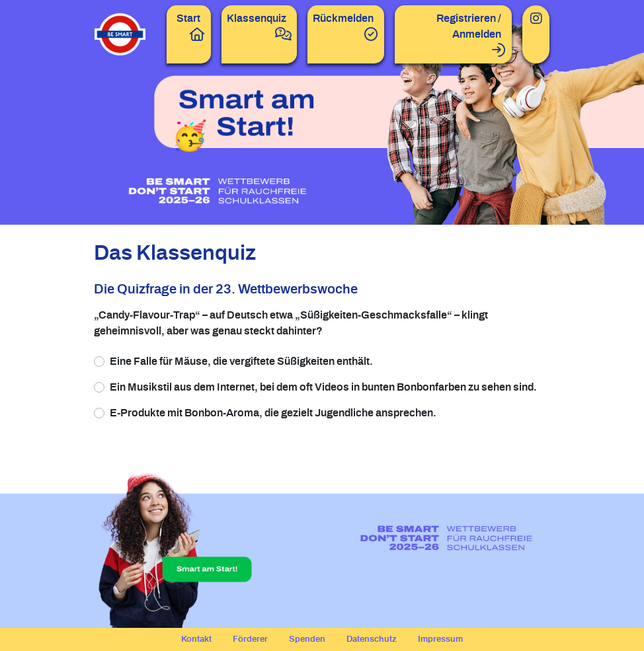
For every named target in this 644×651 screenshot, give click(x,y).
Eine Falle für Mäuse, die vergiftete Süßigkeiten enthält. (241, 362)
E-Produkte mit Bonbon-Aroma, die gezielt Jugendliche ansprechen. (273, 413)
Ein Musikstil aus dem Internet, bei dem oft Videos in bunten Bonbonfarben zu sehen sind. (323, 387)
